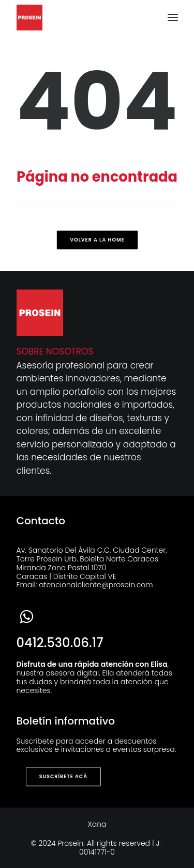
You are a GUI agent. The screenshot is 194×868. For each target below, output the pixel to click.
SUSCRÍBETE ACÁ (63, 777)
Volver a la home (97, 240)
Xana (97, 824)
